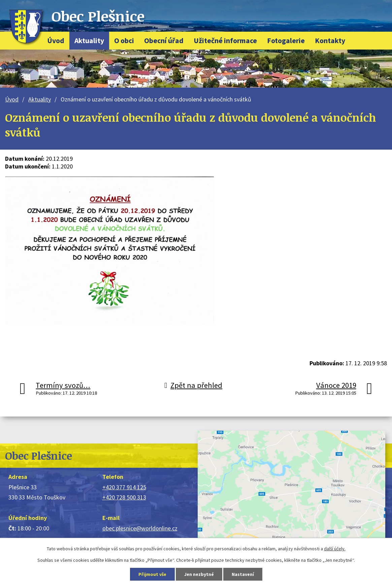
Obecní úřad (164, 41)
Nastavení (243, 574)
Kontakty (330, 41)
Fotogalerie (286, 41)
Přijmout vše (152, 574)
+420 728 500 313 (124, 497)
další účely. (335, 549)
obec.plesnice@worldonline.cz (140, 528)
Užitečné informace (225, 41)
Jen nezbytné (199, 574)
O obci (124, 41)
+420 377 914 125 (124, 487)
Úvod (56, 41)
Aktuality (89, 41)
